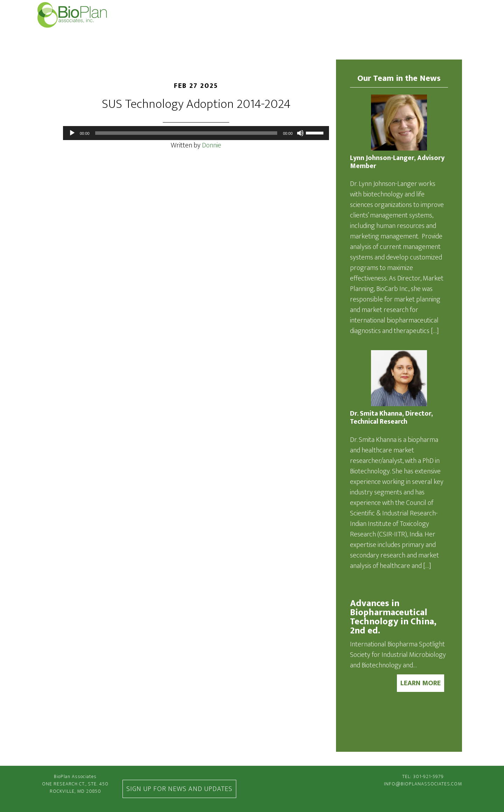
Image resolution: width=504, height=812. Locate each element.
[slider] (186, 133)
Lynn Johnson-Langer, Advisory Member (397, 162)
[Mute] (300, 133)
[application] (196, 133)
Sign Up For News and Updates (179, 789)
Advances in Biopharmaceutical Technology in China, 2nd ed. (393, 617)
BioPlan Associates (81, 15)
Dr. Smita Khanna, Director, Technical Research (391, 418)
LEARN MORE (421, 683)
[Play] (72, 133)
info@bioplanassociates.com (423, 784)
